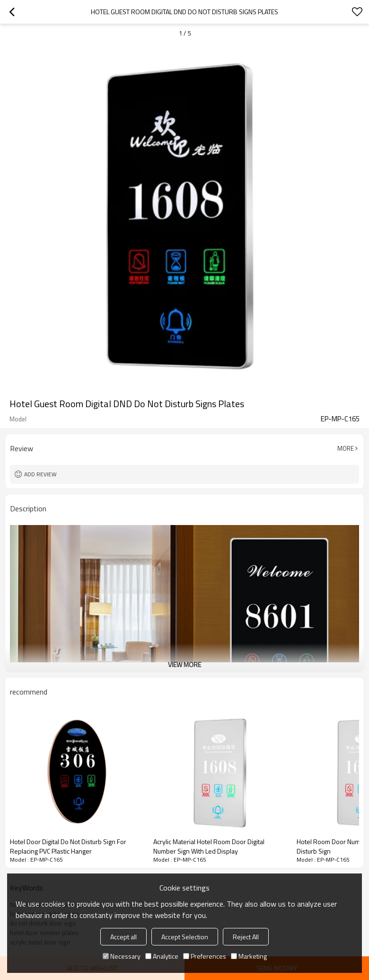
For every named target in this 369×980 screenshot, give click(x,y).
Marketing (249, 956)
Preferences (205, 956)
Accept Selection (185, 937)
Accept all (123, 937)
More (346, 448)
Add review (40, 474)
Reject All (246, 937)
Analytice (162, 956)
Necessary (122, 956)
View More (184, 664)
